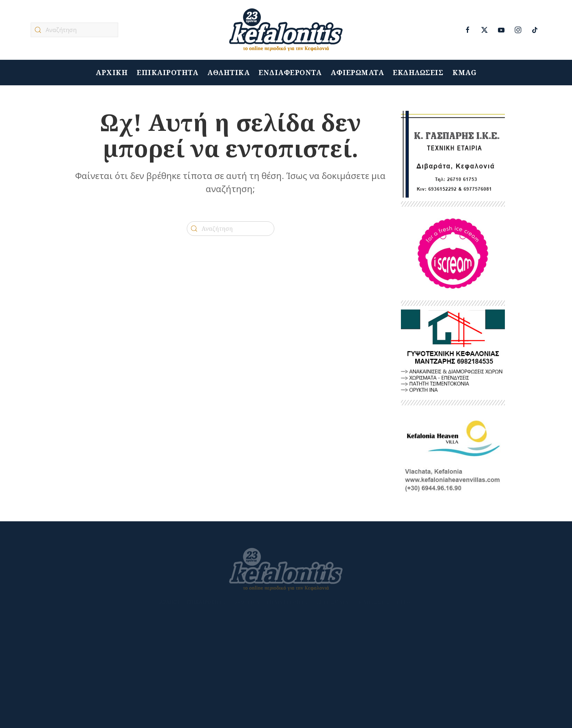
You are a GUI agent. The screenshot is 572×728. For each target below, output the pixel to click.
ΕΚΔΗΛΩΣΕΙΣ (418, 73)
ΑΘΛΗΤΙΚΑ (228, 73)
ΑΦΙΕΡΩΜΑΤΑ (357, 73)
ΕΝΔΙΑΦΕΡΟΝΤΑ (290, 73)
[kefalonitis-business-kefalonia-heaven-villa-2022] (453, 452)
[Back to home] (286, 30)
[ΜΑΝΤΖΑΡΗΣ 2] (453, 352)
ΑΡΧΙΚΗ (112, 73)
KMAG (464, 73)
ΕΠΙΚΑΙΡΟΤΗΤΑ (167, 73)
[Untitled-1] (453, 154)
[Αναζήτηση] (74, 30)
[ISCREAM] (453, 253)
